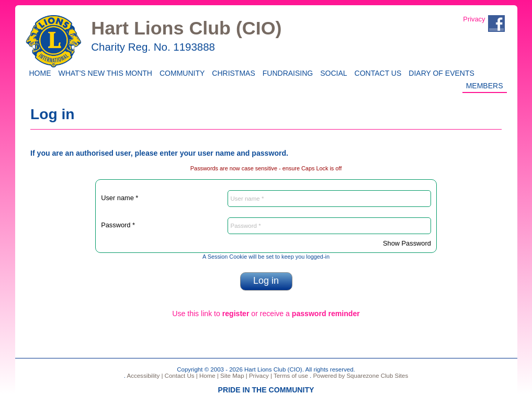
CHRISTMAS (231, 72)
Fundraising (286, 72)
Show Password (407, 243)
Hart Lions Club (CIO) (186, 28)
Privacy (474, 19)
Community (180, 72)
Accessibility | (144, 376)
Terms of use (290, 376)
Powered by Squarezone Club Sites (360, 376)
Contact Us (376, 72)
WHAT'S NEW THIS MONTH (104, 72)
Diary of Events (440, 72)
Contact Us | (180, 376)
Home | (208, 376)
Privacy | (260, 376)
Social (332, 72)
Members (485, 85)
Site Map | (233, 376)
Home (39, 72)
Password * (118, 225)
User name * (120, 198)
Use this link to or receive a (266, 314)
